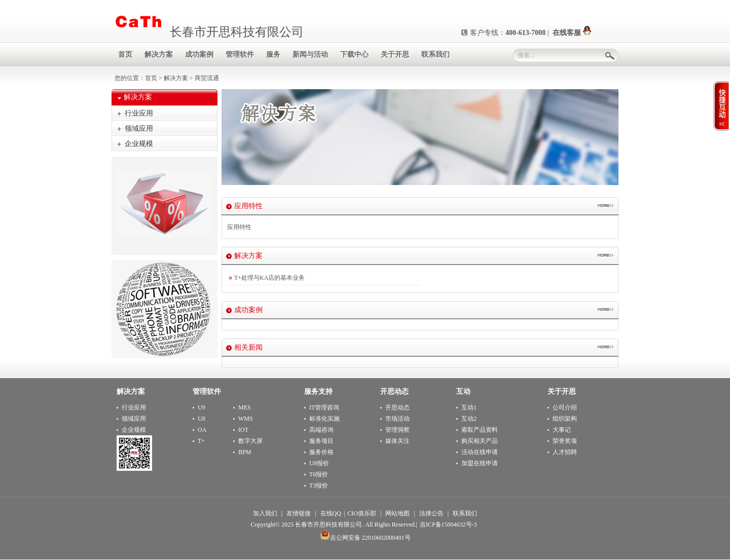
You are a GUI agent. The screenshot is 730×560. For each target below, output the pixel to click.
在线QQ (331, 513)
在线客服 (572, 33)
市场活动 (397, 419)
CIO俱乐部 (362, 513)
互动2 (469, 419)
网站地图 (397, 513)
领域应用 (139, 128)
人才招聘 (565, 452)
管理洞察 (397, 430)
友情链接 (299, 513)
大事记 (562, 430)
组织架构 (565, 419)
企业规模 (139, 144)
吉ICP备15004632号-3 (448, 525)
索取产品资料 (480, 430)
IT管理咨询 (324, 407)
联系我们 (465, 513)
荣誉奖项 (565, 441)
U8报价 (319, 463)
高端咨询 (321, 430)
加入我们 (265, 513)
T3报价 (319, 486)
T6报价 (319, 474)
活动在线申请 (480, 452)
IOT (243, 430)
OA (202, 430)
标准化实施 (324, 419)
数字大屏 (250, 441)
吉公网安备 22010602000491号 (365, 538)
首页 (151, 78)
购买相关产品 (480, 441)
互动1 (469, 407)
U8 (202, 419)
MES (245, 407)
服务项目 (321, 441)
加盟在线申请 (480, 463)
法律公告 (431, 513)
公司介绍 (565, 407)
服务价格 (321, 452)
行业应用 (139, 113)
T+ (201, 441)
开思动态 (397, 407)
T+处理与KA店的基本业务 (269, 278)
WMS (246, 419)
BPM (245, 452)
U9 (202, 407)
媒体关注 (397, 441)
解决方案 (176, 78)
